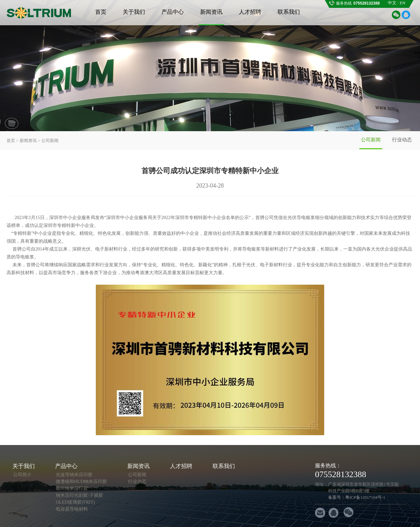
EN (402, 3)
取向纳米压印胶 (72, 488)
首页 (101, 12)
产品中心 (173, 12)
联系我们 (289, 12)
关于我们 (134, 12)
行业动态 (402, 140)
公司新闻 (371, 140)
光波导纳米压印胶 (74, 475)
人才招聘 (250, 12)
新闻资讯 (211, 12)
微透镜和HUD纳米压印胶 (81, 482)
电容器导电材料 (72, 509)
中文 (392, 3)
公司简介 (22, 475)
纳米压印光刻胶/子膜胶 (79, 495)
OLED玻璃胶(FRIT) (75, 502)
